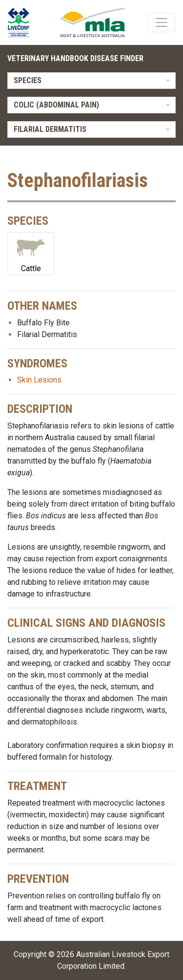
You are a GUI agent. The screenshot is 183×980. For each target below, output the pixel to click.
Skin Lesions (39, 380)
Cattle (31, 253)
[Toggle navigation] (162, 22)
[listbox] (91, 81)
